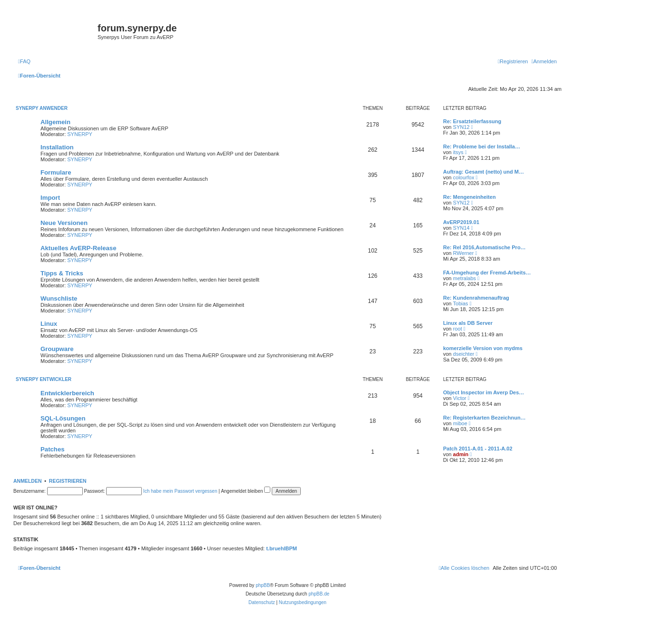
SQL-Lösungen (63, 418)
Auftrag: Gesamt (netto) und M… (484, 172)
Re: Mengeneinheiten (469, 197)
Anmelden (28, 481)
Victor (460, 398)
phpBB (263, 585)
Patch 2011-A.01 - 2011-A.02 (478, 449)
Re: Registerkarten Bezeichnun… (484, 418)
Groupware (57, 349)
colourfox (464, 177)
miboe (460, 423)
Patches (53, 449)
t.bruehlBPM (282, 548)
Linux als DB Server (468, 323)
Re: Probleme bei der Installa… (482, 146)
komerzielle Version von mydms (483, 348)
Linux (49, 324)
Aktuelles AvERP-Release (79, 248)
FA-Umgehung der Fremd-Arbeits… (487, 273)
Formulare (56, 172)
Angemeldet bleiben (246, 491)
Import (50, 198)
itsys (458, 152)
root (458, 329)
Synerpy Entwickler (44, 379)
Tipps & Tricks (62, 273)
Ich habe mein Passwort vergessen (180, 491)
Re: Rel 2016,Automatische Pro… (484, 247)
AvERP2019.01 (461, 222)
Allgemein (55, 122)
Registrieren (68, 481)
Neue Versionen (64, 223)
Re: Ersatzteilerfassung (472, 121)
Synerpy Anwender (42, 108)
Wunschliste (59, 298)
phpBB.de (319, 594)
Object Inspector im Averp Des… (484, 392)
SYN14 (461, 228)
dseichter (464, 354)
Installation (57, 147)
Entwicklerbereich (67, 393)
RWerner (464, 253)
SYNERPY (80, 134)
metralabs (464, 278)
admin (461, 454)
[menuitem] (24, 61)
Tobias (461, 303)
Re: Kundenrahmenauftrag (476, 298)
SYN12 (461, 127)
